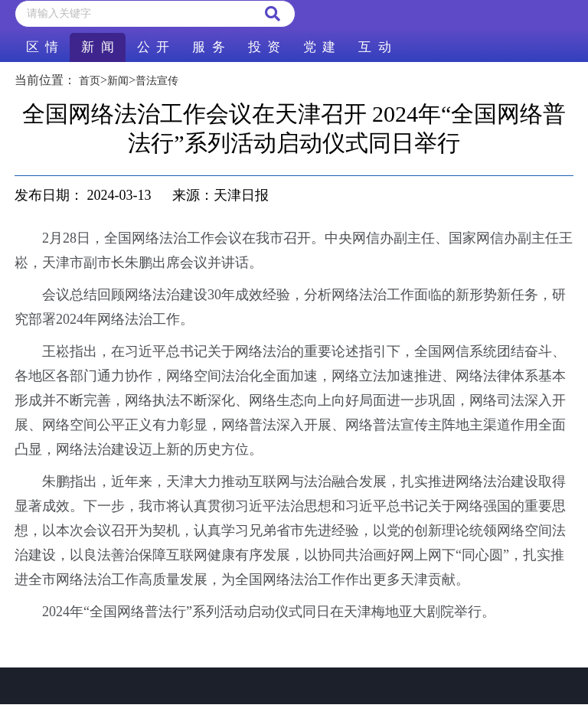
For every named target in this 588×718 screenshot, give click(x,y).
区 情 (42, 47)
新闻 (118, 81)
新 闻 (97, 47)
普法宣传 (157, 81)
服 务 (208, 47)
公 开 (153, 47)
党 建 (319, 47)
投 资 (264, 47)
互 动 (374, 47)
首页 (90, 81)
